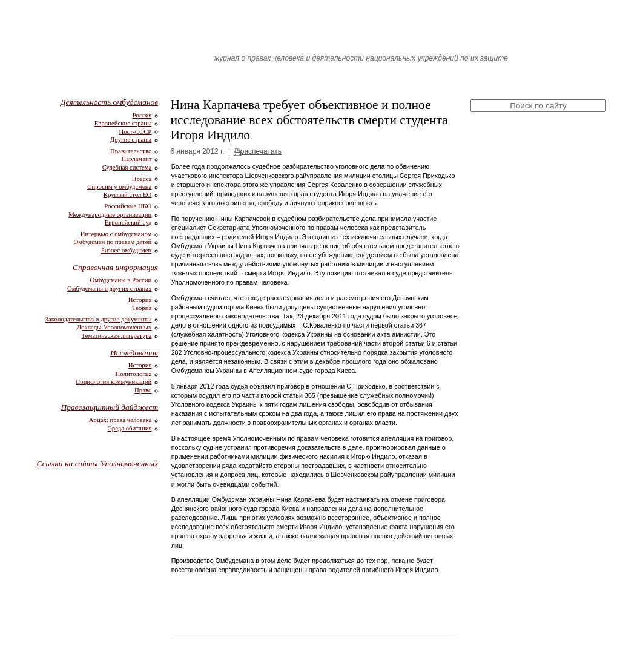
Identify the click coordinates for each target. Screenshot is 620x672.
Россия (142, 115)
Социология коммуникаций (114, 381)
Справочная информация (115, 267)
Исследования (134, 353)
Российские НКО (128, 206)
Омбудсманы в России (120, 280)
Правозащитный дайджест (110, 407)
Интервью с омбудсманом (116, 234)
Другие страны (131, 139)
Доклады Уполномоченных (114, 327)
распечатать (261, 151)
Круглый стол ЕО (128, 194)
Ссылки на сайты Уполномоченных (98, 463)
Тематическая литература (117, 335)
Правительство (131, 151)
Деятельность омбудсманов (109, 102)
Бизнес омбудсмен (127, 250)
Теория (142, 308)
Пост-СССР (135, 131)
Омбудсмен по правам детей (112, 242)
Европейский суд (128, 222)
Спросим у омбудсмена (119, 186)
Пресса (142, 179)
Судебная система (127, 167)
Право (143, 390)
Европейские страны (123, 123)
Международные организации (110, 214)
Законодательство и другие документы (99, 319)
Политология (134, 374)
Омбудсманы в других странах (109, 288)
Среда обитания (130, 428)
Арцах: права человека (120, 420)
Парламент (136, 159)
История (140, 300)
